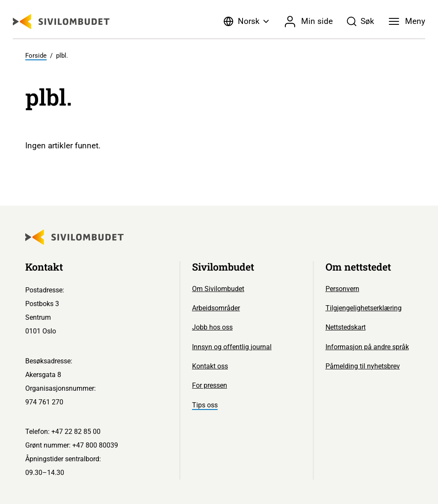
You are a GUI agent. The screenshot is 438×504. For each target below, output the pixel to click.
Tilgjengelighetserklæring (364, 308)
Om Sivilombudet (218, 289)
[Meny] (407, 21)
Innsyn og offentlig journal (232, 347)
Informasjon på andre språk (367, 347)
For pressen (210, 385)
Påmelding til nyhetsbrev (363, 366)
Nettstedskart (346, 327)
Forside (36, 56)
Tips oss (205, 405)
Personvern (342, 289)
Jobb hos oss (212, 327)
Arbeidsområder (216, 308)
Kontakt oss (210, 366)
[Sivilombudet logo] (61, 22)
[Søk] (361, 21)
